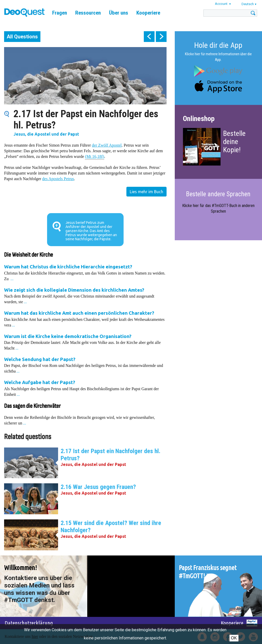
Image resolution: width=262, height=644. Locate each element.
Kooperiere (148, 13)
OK (234, 638)
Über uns (119, 13)
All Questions (22, 37)
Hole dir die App (218, 45)
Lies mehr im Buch (146, 192)
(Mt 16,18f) (95, 156)
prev (149, 37)
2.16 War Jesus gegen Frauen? (98, 487)
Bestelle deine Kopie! (234, 142)
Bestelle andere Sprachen (218, 194)
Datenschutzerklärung (29, 623)
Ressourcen (88, 13)
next (161, 37)
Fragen (60, 13)
